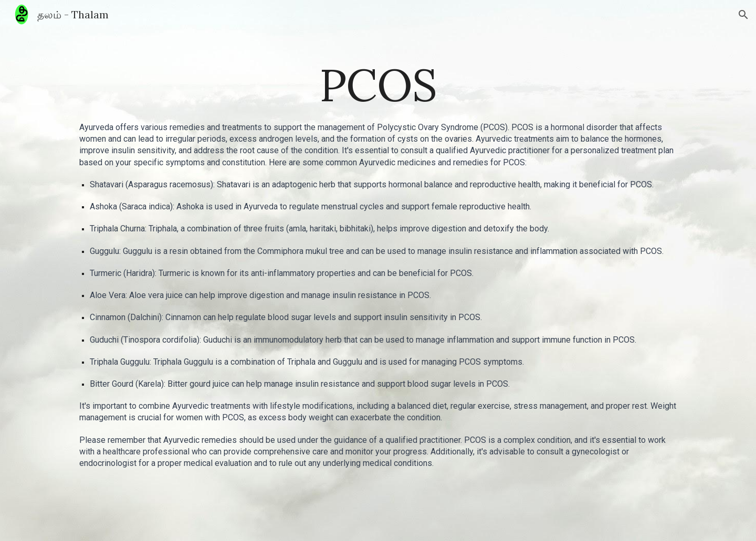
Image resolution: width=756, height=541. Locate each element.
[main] (378, 85)
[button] (743, 15)
